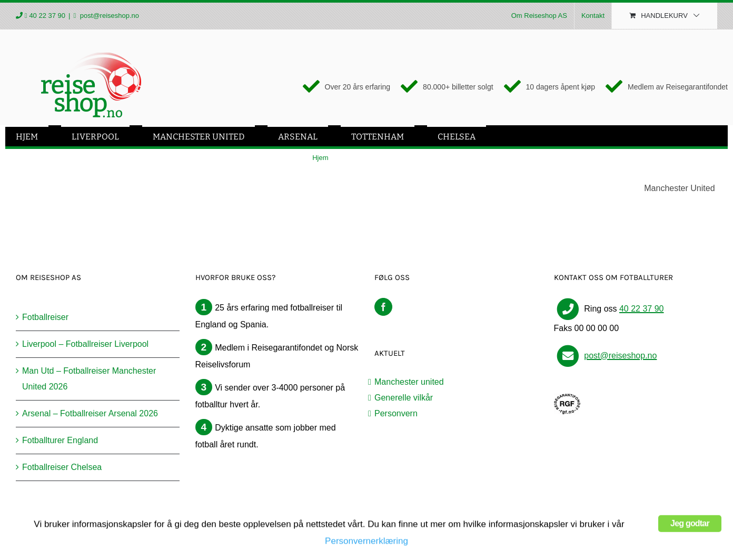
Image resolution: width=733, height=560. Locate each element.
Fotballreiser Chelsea (62, 467)
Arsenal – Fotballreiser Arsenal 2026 (90, 413)
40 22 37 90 (47, 16)
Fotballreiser (45, 317)
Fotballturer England (60, 440)
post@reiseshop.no (108, 16)
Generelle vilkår (404, 398)
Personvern (396, 413)
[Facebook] (383, 307)
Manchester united (409, 382)
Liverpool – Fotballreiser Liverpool (85, 344)
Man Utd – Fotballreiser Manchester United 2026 (89, 379)
